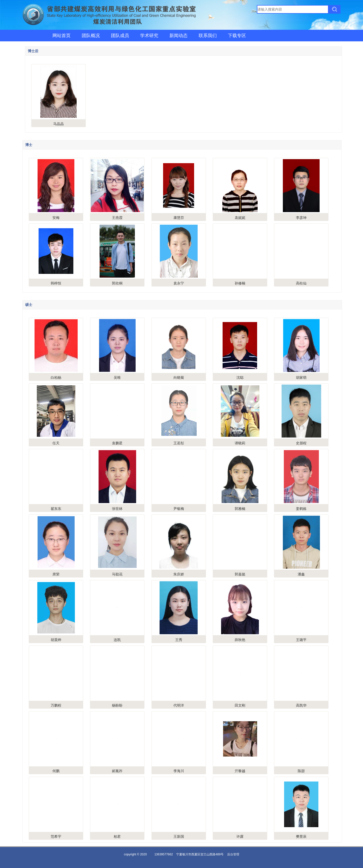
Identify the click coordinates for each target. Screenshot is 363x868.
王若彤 (179, 443)
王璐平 (301, 640)
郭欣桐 (117, 283)
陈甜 (301, 771)
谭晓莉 (240, 443)
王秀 (179, 640)
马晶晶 (58, 124)
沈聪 (240, 378)
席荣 (56, 574)
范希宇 (56, 836)
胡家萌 (301, 378)
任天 (56, 443)
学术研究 (149, 36)
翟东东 (56, 509)
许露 (240, 836)
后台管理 (233, 854)
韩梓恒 (56, 283)
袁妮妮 (240, 218)
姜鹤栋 (301, 509)
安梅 (56, 218)
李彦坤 (301, 218)
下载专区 (237, 36)
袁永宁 (179, 283)
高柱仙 (301, 283)
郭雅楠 (240, 509)
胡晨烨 (56, 640)
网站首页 (62, 36)
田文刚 (240, 705)
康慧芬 (179, 218)
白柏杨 (56, 378)
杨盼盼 (117, 705)
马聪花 (117, 574)
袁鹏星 (117, 443)
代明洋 (179, 705)
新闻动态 (178, 36)
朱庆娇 (179, 574)
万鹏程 (56, 705)
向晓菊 (179, 378)
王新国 (179, 836)
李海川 (179, 771)
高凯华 (301, 705)
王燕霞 (117, 218)
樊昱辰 (301, 836)
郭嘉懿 (240, 574)
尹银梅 (179, 509)
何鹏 (56, 771)
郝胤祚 (117, 771)
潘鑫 (301, 574)
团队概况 (91, 36)
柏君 (117, 836)
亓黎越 (240, 771)
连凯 (117, 640)
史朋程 (301, 443)
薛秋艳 (240, 640)
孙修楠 (240, 283)
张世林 (117, 509)
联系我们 (208, 36)
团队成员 (120, 36)
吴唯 (117, 378)
